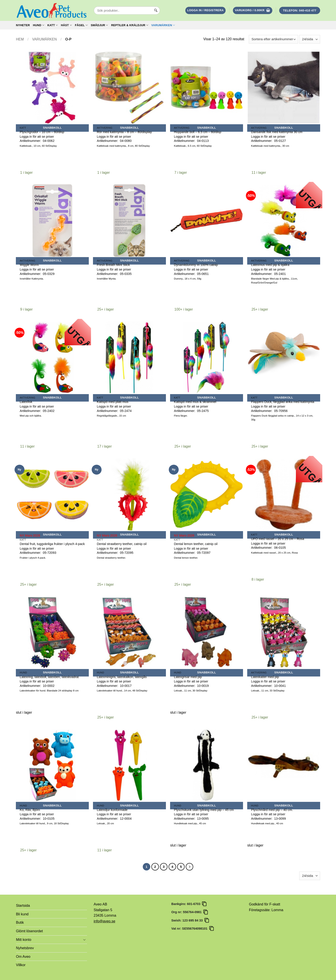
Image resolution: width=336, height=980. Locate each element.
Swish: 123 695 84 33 (188, 920)
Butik (20, 922)
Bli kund (22, 914)
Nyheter (23, 25)
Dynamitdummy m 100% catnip (196, 265)
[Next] (189, 867)
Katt (53, 25)
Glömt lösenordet (30, 931)
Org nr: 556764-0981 (187, 912)
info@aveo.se (104, 921)
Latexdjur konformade (112, 810)
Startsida (23, 906)
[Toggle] (84, 940)
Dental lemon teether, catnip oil (196, 544)
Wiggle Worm (29, 265)
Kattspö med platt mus (113, 402)
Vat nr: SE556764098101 (190, 929)
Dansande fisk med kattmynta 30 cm (277, 132)
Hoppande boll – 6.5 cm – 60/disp (198, 132)
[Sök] (156, 15)
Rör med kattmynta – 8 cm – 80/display (124, 132)
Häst (66, 25)
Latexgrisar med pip (188, 677)
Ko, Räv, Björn (30, 810)
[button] (205, 10)
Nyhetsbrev (25, 948)
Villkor (21, 965)
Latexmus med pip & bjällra (270, 265)
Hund (38, 25)
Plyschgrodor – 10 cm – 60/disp (42, 132)
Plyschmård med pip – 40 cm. (272, 810)
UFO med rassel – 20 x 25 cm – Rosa (278, 539)
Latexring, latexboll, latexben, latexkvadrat (49, 677)
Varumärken (163, 25)
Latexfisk (26, 402)
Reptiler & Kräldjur (130, 25)
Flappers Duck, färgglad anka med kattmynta (283, 402)
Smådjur (99, 25)
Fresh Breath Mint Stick (113, 265)
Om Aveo (23, 957)
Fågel (81, 25)
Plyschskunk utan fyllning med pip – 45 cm (204, 810)
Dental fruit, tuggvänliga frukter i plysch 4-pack (52, 544)
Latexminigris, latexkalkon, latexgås (122, 677)
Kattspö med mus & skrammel (195, 402)
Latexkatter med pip (265, 677)
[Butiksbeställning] (273, 39)
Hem (20, 39)
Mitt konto (24, 940)
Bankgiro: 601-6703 (187, 904)
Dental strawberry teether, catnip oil (122, 544)
